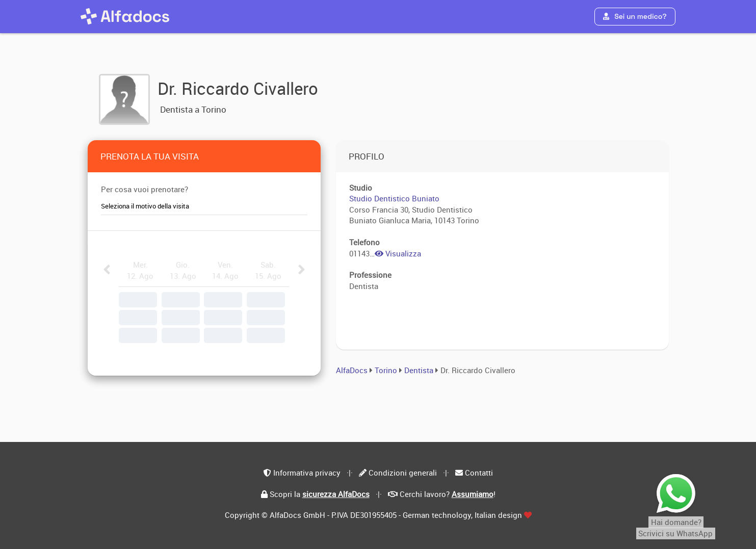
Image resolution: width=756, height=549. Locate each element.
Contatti (479, 473)
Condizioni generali (403, 473)
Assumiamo (473, 494)
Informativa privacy (307, 473)
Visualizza (398, 253)
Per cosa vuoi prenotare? (145, 189)
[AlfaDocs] (125, 16)
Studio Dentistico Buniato (394, 198)
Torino (386, 370)
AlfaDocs (352, 370)
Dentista (420, 370)
